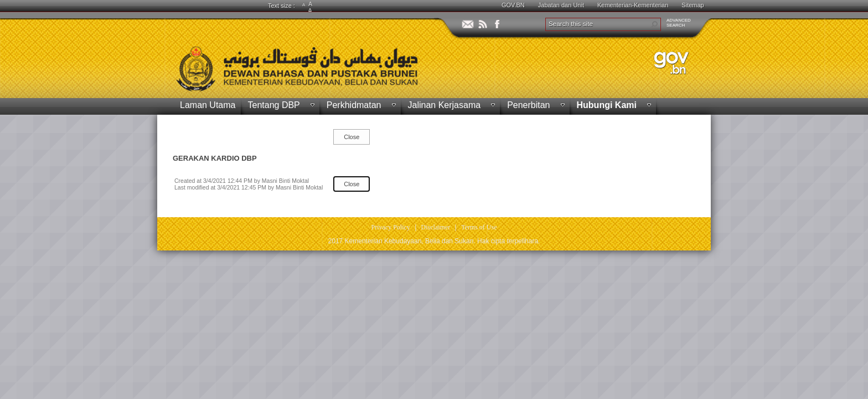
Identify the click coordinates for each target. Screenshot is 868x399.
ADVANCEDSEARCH (679, 23)
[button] (654, 24)
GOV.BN (513, 5)
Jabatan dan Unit (561, 5)
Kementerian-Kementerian (633, 5)
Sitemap (693, 5)
